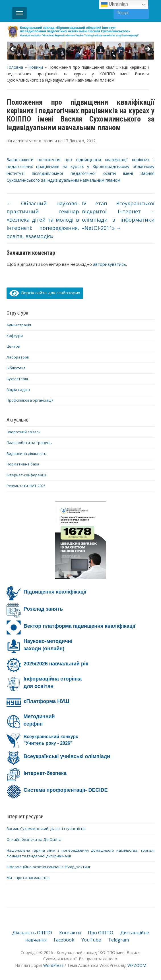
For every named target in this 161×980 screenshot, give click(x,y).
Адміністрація (19, 325)
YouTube (91, 940)
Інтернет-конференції (26, 475)
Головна (15, 67)
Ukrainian (114, 5)
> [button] (147, 49)
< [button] (14, 49)
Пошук (142, 12)
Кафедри (15, 336)
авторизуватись (110, 264)
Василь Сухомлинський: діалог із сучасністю (46, 829)
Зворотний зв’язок (24, 432)
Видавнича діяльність (26, 453)
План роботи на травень (29, 443)
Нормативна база (23, 464)
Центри (13, 346)
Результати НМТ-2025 (26, 486)
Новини (36, 67)
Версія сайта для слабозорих (45, 293)
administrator (25, 141)
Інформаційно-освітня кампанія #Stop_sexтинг (48, 867)
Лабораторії (18, 357)
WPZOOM (137, 965)
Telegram (118, 940)
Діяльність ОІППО (32, 933)
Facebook (64, 940)
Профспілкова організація (30, 400)
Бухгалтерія (17, 379)
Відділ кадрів (18, 390)
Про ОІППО (101, 933)
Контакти (70, 933)
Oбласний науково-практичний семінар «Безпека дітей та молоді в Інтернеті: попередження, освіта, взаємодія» (43, 220)
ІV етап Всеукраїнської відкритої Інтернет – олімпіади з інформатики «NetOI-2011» (118, 216)
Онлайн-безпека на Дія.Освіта (34, 839)
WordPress (53, 965)
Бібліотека (16, 368)
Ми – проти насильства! (28, 878)
